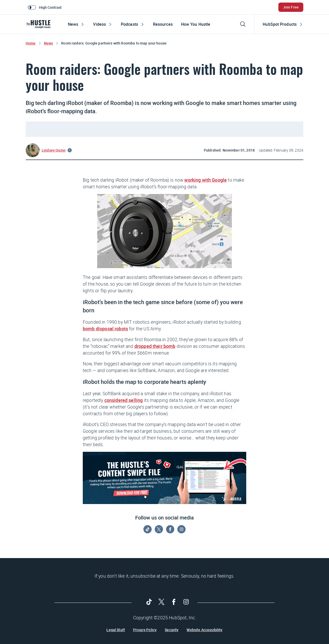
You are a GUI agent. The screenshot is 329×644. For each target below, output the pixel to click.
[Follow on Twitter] (159, 529)
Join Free (291, 7)
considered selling (124, 400)
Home (31, 43)
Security (172, 630)
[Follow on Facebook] (170, 529)
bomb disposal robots (105, 329)
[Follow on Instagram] (181, 529)
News (49, 43)
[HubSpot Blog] (40, 24)
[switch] (46, 7)
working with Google (205, 180)
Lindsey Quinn (54, 150)
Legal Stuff (116, 630)
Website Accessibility (204, 630)
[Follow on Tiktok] (148, 529)
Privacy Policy (145, 630)
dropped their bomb (155, 346)
